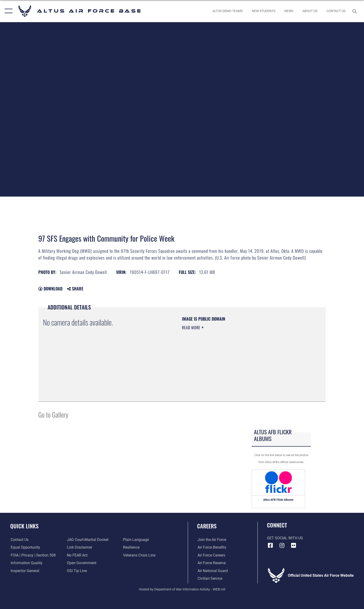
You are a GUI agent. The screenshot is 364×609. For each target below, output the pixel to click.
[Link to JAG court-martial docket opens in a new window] (88, 540)
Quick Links (24, 526)
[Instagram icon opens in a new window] (282, 545)
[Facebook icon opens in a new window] (270, 545)
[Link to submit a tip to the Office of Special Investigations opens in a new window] (77, 571)
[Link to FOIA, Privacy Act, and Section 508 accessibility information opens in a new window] (33, 555)
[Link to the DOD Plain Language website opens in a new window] (136, 540)
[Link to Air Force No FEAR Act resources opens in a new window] (77, 555)
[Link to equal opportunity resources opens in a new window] (25, 547)
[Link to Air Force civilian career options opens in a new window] (210, 578)
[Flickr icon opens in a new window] (293, 545)
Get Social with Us (285, 538)
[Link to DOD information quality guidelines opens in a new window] (26, 563)
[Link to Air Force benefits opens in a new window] (211, 547)
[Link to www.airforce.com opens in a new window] (211, 540)
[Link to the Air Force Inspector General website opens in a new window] (24, 571)
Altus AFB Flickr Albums (278, 500)
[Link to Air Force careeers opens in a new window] (211, 555)
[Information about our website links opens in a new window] (80, 547)
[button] (8, 11)
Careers (207, 526)
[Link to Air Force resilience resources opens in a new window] (132, 547)
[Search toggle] (355, 11)
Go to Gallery (53, 414)
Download (50, 289)
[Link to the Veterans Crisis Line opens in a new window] (139, 555)
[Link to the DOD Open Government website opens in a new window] (82, 563)
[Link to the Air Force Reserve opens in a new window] (211, 563)
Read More (192, 328)
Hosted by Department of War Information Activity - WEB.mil (182, 589)
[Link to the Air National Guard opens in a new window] (212, 571)
